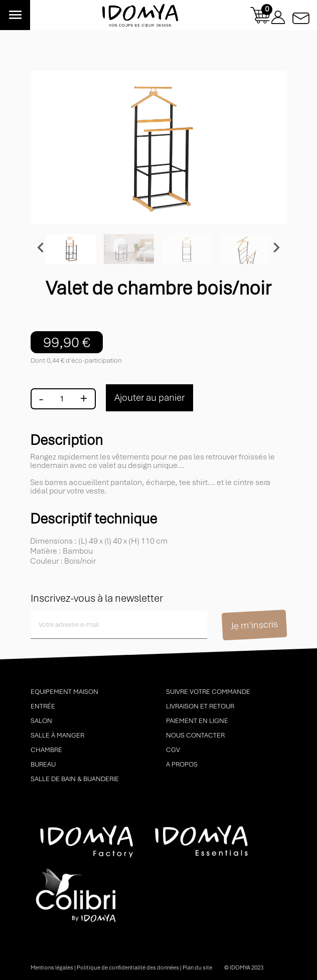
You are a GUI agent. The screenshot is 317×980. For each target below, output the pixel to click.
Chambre (46, 750)
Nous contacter (195, 735)
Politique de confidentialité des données (128, 967)
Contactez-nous (301, 15)
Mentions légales (52, 967)
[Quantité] (62, 399)
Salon (41, 721)
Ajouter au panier (149, 398)
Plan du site (197, 967)
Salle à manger (57, 735)
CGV (173, 750)
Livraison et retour (200, 706)
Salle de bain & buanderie (75, 779)
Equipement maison (64, 692)
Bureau (43, 764)
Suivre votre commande (208, 692)
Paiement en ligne (197, 721)
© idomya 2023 (244, 967)
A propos (182, 764)
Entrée (43, 706)
